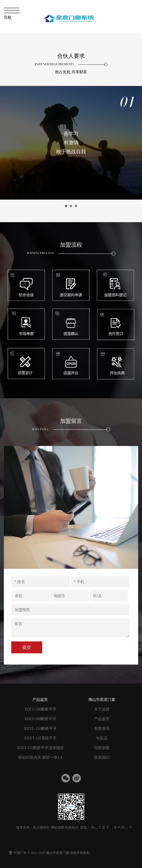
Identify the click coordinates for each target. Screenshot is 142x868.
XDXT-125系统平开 (40, 738)
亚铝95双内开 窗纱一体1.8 (40, 757)
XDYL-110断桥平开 (40, 729)
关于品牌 (102, 709)
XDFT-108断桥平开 (40, 709)
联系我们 (102, 757)
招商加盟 (102, 748)
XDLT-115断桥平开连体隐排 (40, 748)
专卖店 (102, 738)
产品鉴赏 (102, 719)
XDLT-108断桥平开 (40, 719)
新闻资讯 (102, 729)
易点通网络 (41, 828)
